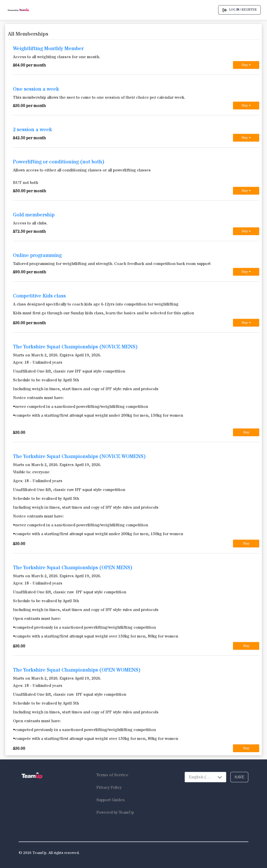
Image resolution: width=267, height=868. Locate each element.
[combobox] (205, 777)
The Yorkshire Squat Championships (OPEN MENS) (73, 568)
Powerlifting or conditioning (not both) (59, 162)
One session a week (36, 89)
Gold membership (34, 215)
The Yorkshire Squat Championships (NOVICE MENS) (75, 347)
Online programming (37, 256)
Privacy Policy (109, 787)
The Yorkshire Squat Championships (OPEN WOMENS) (77, 670)
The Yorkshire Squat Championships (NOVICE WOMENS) (79, 457)
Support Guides (111, 800)
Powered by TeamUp (115, 812)
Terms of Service (112, 775)
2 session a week (32, 130)
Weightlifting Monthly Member (48, 49)
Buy (246, 65)
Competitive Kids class (39, 296)
